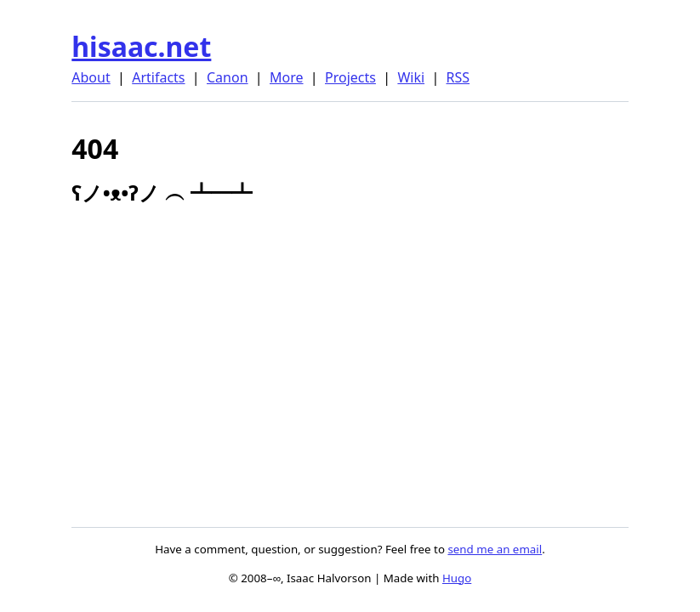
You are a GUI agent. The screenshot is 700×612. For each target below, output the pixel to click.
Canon (228, 77)
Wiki (411, 77)
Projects (350, 77)
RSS (458, 77)
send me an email (495, 549)
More (287, 77)
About (91, 77)
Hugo (457, 578)
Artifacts (158, 77)
